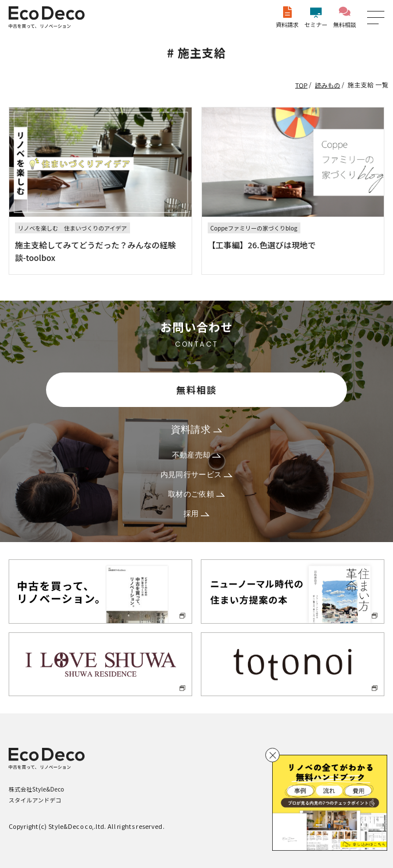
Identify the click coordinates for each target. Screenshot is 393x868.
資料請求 (287, 18)
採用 (197, 514)
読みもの (327, 85)
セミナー (316, 18)
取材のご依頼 (197, 494)
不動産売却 (197, 455)
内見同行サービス (197, 475)
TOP (301, 85)
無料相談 (345, 18)
